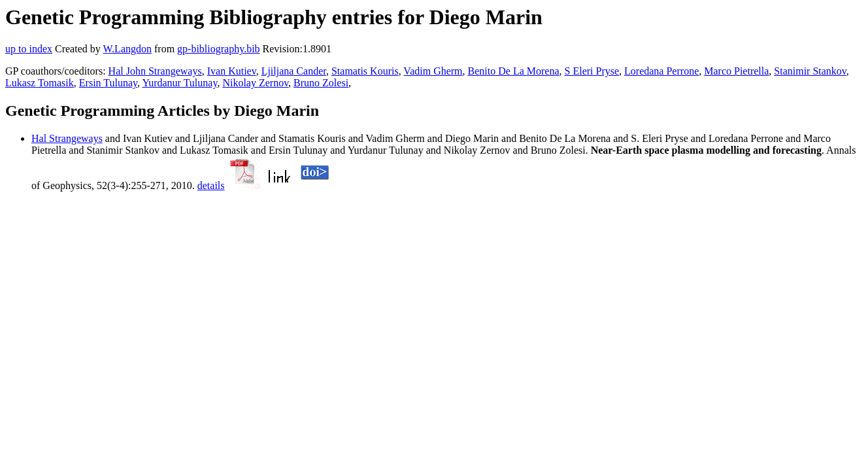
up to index (29, 49)
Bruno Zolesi (321, 83)
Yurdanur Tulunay (179, 83)
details (211, 185)
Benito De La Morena (514, 71)
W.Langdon (127, 49)
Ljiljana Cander (294, 71)
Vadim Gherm (433, 71)
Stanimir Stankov (810, 71)
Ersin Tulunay (108, 83)
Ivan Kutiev (232, 71)
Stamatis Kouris (365, 71)
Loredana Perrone (661, 71)
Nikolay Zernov (255, 83)
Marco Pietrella (736, 71)
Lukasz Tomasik (40, 83)
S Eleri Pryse (592, 71)
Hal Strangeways (67, 138)
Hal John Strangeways (155, 71)
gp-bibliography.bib (219, 49)
